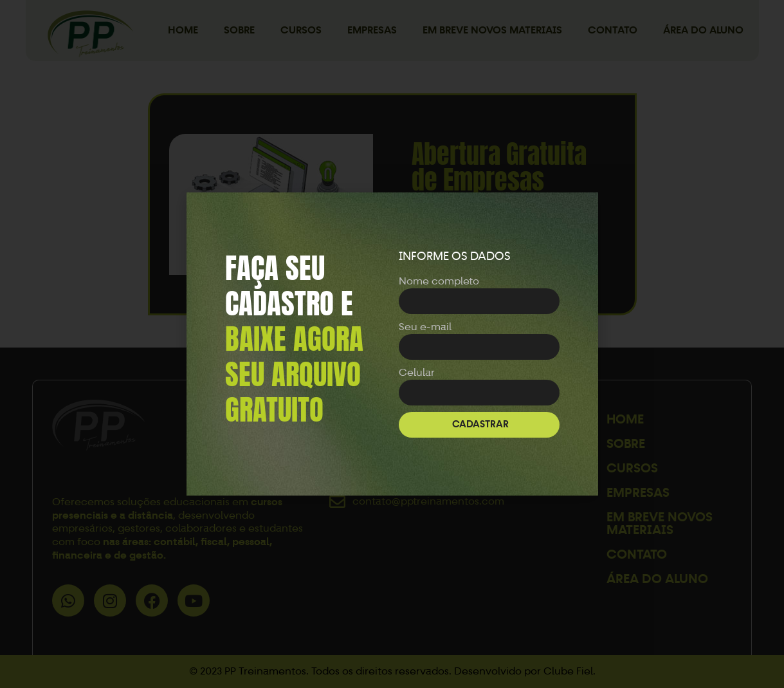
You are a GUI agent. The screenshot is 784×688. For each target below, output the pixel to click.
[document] (392, 344)
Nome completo (439, 281)
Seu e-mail (425, 327)
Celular (417, 372)
